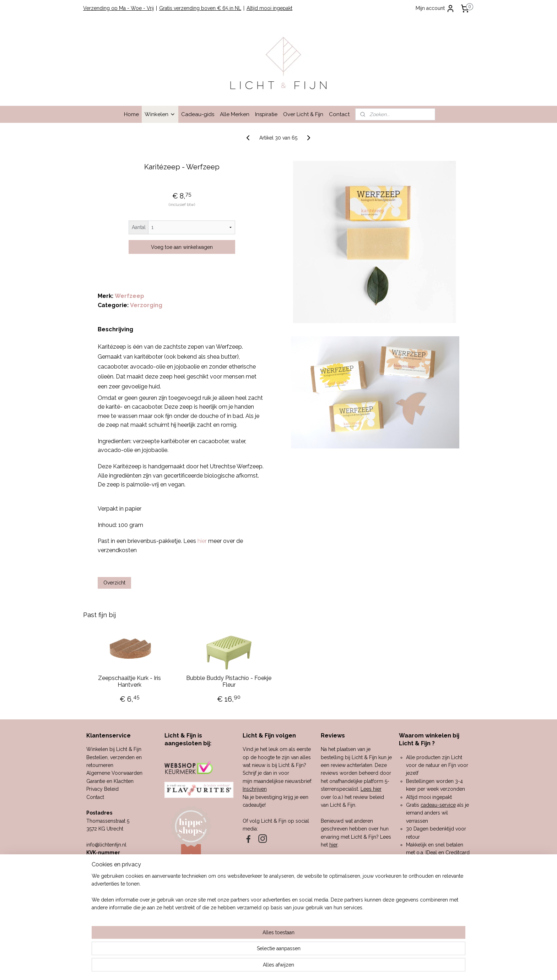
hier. (355, 908)
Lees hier (371, 789)
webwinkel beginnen (293, 967)
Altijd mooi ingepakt (269, 8)
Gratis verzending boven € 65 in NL (200, 8)
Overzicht (114, 583)
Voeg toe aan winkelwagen (182, 247)
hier (333, 845)
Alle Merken (235, 114)
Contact (339, 114)
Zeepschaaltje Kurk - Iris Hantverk (129, 681)
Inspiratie (266, 114)
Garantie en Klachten (110, 781)
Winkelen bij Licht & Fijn (114, 749)
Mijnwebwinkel (353, 967)
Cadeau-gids (198, 114)
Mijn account (435, 9)
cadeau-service (438, 805)
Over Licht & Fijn (303, 114)
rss (268, 967)
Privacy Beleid (102, 789)
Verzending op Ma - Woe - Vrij (118, 8)
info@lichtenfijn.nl (106, 845)
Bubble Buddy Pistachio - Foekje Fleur (229, 681)
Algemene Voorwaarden (114, 773)
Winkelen (160, 114)
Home (131, 114)
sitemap (255, 967)
